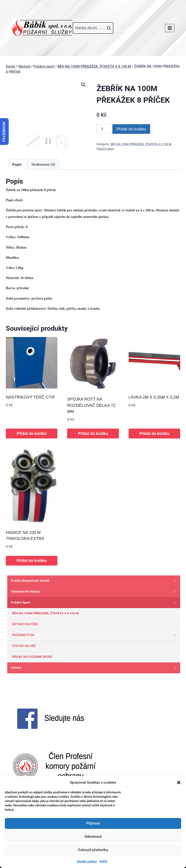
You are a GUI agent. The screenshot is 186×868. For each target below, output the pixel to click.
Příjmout (93, 823)
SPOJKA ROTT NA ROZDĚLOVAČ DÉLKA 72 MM (91, 405)
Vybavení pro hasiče (94, 592)
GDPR (103, 861)
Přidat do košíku (131, 129)
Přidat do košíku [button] (32, 433)
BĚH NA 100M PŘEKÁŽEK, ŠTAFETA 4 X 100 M (141, 144)
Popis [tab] (17, 165)
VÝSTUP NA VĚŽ (24, 646)
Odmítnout (93, 837)
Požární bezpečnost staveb (94, 581)
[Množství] (104, 129)
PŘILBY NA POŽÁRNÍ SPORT (32, 657)
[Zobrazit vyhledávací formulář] (93, 28)
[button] (179, 782)
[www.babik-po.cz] (42, 28)
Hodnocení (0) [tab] (44, 165)
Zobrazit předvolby (93, 850)
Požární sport (105, 149)
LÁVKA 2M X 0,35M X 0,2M (154, 397)
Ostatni (94, 668)
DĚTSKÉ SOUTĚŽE (25, 624)
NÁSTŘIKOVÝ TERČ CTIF (30, 397)
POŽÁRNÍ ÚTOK (95, 635)
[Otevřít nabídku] (170, 28)
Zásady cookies (87, 861)
